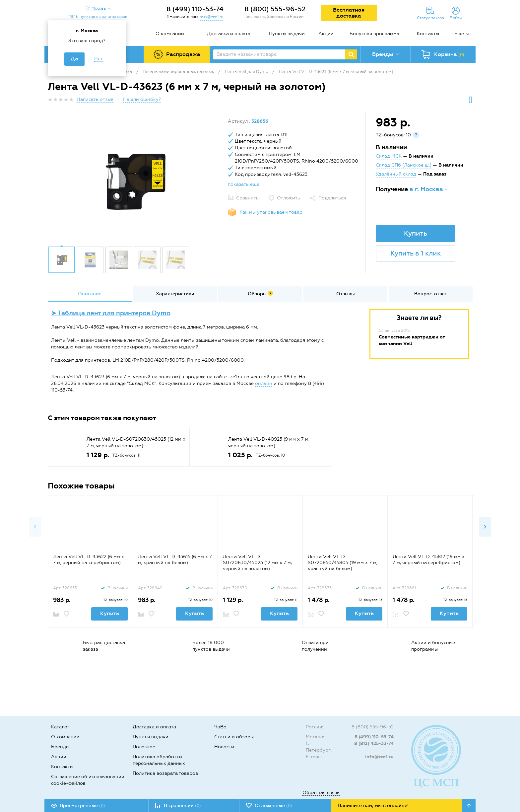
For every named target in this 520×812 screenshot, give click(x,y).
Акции (326, 34)
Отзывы (346, 294)
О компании (170, 34)
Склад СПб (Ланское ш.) (404, 165)
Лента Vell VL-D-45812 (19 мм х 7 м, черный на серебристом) (429, 560)
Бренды (60, 747)
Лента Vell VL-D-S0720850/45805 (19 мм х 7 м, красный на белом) (343, 563)
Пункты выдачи (287, 34)
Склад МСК (389, 156)
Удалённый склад (396, 174)
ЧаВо (220, 727)
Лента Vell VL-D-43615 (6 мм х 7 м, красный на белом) (175, 560)
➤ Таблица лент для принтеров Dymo (111, 313)
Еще (459, 34)
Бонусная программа (374, 34)
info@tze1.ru (379, 757)
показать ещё (244, 184)
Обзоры (260, 294)
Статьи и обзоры (234, 737)
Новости (224, 747)
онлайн (264, 383)
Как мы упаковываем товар (271, 212)
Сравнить (247, 198)
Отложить (289, 198)
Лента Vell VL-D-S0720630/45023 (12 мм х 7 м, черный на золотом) (257, 563)
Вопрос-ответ (431, 294)
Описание (90, 294)
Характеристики (175, 294)
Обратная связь (321, 793)
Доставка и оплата (229, 34)
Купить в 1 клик (416, 253)
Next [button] (485, 527)
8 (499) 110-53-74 (195, 9)
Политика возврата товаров (165, 773)
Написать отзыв (95, 99)
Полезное (144, 747)
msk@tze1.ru (211, 17)
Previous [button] (35, 527)
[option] (135, 180)
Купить (416, 233)
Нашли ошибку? (142, 99)
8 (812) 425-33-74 (374, 743)
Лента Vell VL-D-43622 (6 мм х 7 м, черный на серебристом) (89, 560)
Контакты (428, 34)
